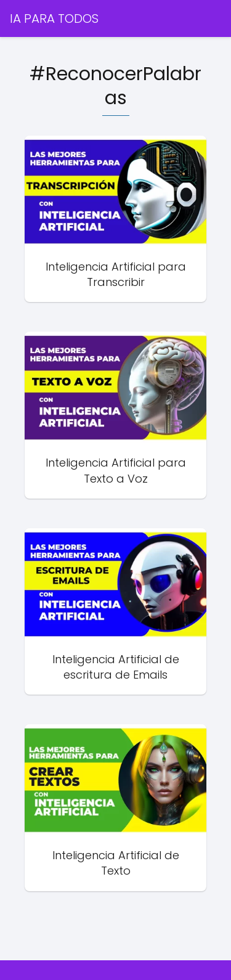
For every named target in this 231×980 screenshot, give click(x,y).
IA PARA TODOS (54, 18)
